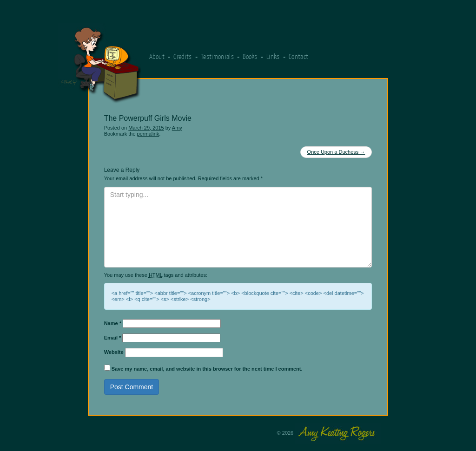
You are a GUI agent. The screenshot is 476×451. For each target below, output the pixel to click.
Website (114, 352)
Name (113, 323)
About (157, 56)
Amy (177, 128)
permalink (148, 134)
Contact (298, 56)
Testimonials (217, 56)
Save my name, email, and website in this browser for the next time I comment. (207, 369)
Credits (182, 56)
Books (250, 56)
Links (273, 56)
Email (113, 338)
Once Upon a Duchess (336, 152)
